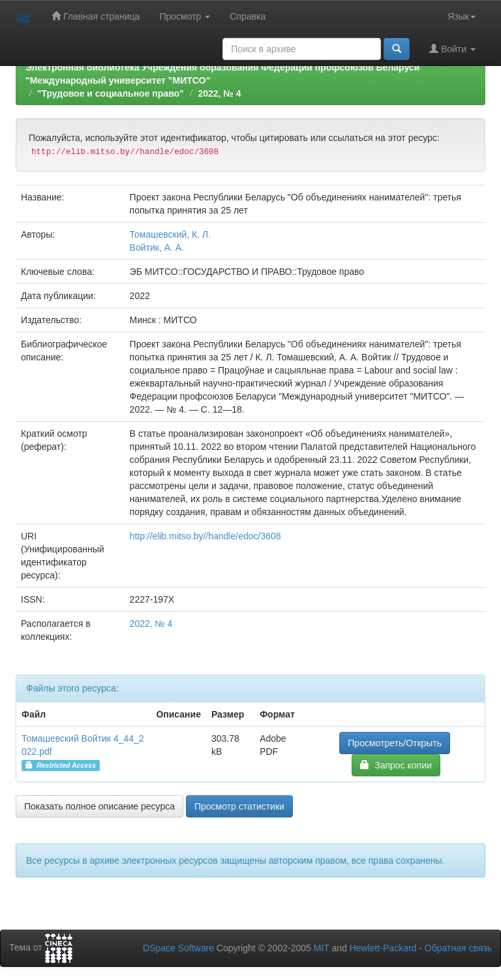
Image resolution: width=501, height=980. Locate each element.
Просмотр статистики (239, 806)
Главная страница (96, 16)
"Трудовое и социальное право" (111, 93)
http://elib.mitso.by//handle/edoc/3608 (205, 536)
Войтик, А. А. (157, 247)
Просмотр (185, 16)
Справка (248, 16)
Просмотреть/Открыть (395, 743)
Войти (452, 49)
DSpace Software (178, 948)
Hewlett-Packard (383, 948)
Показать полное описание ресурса (99, 806)
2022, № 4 (219, 93)
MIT (322, 948)
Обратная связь (458, 948)
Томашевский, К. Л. (171, 234)
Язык (462, 16)
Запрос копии (396, 765)
